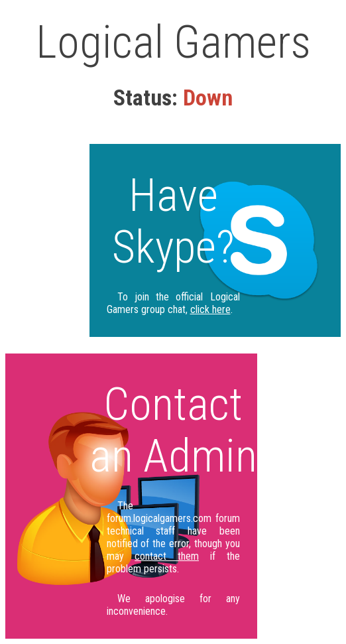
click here (210, 309)
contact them (167, 556)
